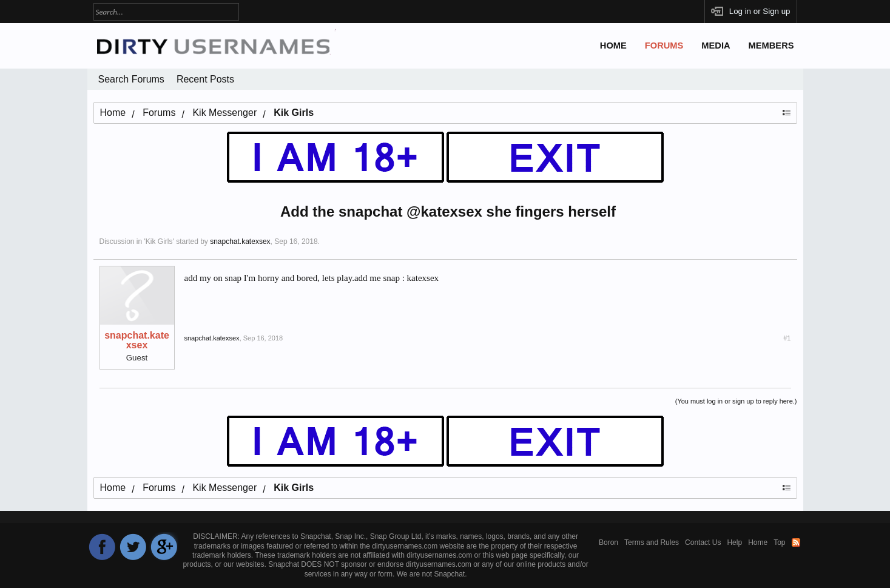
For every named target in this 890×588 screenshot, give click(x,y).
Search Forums (131, 79)
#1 (787, 338)
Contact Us (703, 542)
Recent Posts (205, 79)
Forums (664, 46)
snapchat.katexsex (240, 242)
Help (734, 542)
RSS (796, 542)
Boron (609, 542)
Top (779, 542)
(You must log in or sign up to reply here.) (736, 401)
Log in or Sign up (760, 11)
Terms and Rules (652, 542)
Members (771, 46)
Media (716, 46)
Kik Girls (159, 242)
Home (613, 46)
